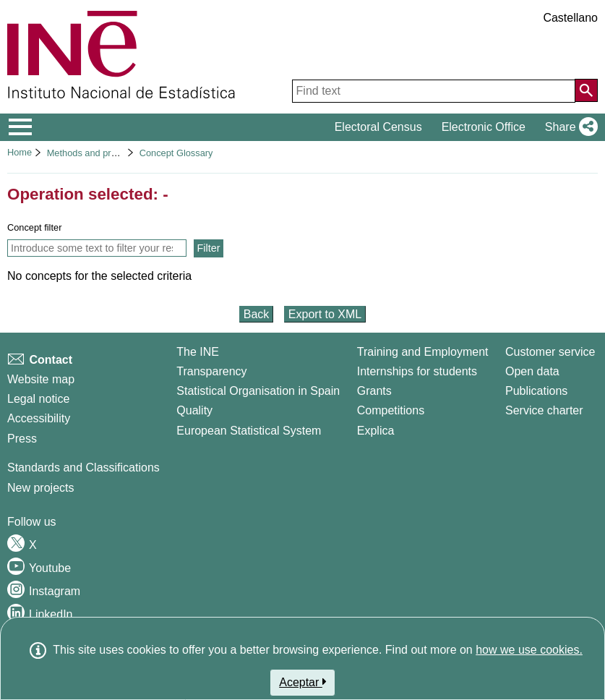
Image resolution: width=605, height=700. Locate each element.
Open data (532, 371)
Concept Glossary (176, 153)
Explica (376, 431)
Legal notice (38, 399)
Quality (194, 410)
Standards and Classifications (83, 468)
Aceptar (302, 682)
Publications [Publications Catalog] (536, 391)
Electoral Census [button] (378, 127)
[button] (568, 127)
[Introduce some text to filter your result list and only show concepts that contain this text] (97, 248)
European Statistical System (249, 431)
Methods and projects (91, 153)
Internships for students (417, 371)
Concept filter (34, 227)
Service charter (544, 410)
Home (20, 152)
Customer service (550, 352)
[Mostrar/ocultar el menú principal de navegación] (21, 127)
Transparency (211, 371)
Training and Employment (423, 352)
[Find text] (434, 91)
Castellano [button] (570, 18)
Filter (209, 248)
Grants (374, 391)
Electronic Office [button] (484, 127)
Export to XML (325, 314)
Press (22, 439)
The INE (198, 352)
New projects (40, 488)
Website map (41, 379)
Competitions (391, 410)
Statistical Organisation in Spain (258, 391)
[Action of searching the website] (586, 90)
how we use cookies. (529, 650)
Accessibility (39, 418)
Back (257, 314)
